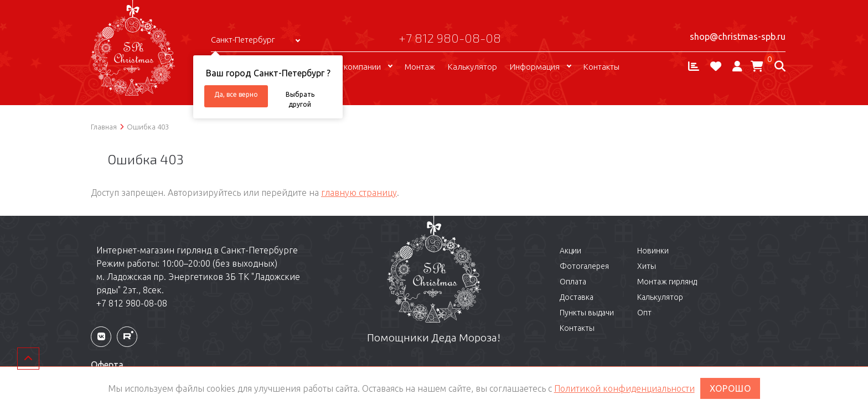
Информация (535, 67)
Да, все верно (236, 94)
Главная (104, 127)
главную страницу (359, 193)
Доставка (577, 297)
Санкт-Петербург (243, 40)
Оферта (107, 365)
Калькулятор (472, 67)
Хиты (647, 266)
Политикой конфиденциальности (624, 388)
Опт (644, 313)
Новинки (653, 251)
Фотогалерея (584, 266)
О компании (358, 67)
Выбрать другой (300, 99)
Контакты (601, 67)
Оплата (573, 282)
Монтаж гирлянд (667, 282)
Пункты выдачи (587, 313)
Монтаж (420, 67)
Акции (570, 251)
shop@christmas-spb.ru (738, 37)
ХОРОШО (730, 388)
